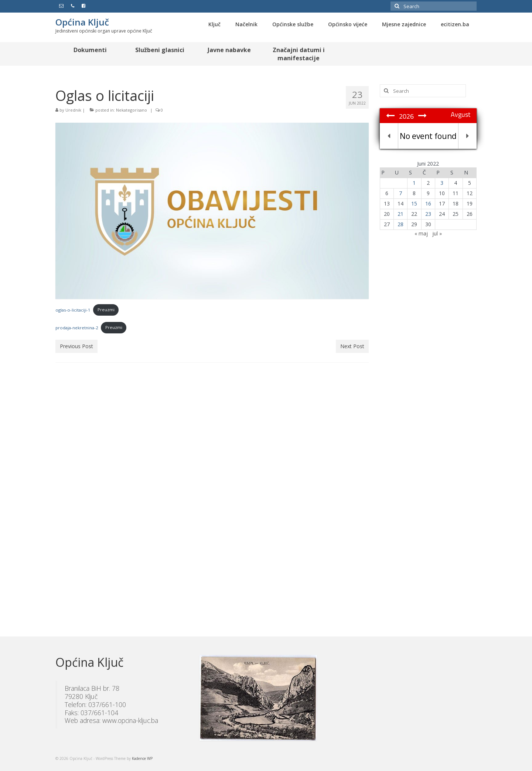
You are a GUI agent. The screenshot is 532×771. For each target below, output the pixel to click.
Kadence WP (142, 758)
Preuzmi (106, 310)
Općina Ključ (82, 22)
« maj (421, 233)
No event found (428, 136)
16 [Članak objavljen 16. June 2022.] (428, 203)
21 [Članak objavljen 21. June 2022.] (400, 214)
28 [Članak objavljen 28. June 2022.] (400, 224)
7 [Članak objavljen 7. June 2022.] (400, 193)
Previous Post (76, 346)
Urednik (73, 110)
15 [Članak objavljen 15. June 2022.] (414, 203)
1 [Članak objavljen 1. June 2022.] (414, 183)
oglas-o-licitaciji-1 (73, 310)
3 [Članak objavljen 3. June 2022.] (442, 183)
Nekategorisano (132, 110)
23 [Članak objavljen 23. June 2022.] (428, 214)
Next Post (352, 346)
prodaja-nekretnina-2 (77, 327)
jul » (437, 233)
